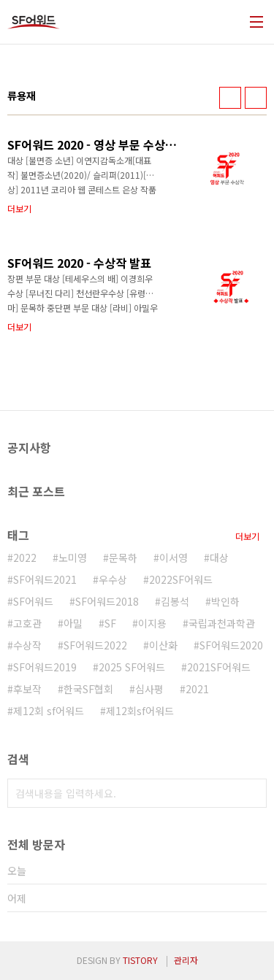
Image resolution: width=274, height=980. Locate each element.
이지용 (152, 623)
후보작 (27, 689)
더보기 (247, 536)
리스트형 (256, 98)
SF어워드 (33, 601)
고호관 (27, 623)
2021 (197, 689)
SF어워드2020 (231, 645)
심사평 (149, 689)
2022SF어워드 (181, 579)
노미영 (73, 557)
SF (110, 623)
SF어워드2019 (45, 667)
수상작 (27, 645)
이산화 (163, 645)
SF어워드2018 (107, 601)
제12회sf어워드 (140, 711)
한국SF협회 (88, 689)
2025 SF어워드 (132, 667)
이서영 (174, 557)
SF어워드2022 (95, 645)
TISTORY (140, 960)
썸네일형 (230, 98)
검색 (252, 793)
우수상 (113, 579)
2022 (25, 557)
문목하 (123, 557)
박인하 (225, 601)
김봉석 (175, 601)
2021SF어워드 (219, 667)
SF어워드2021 (45, 579)
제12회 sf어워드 (49, 711)
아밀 (73, 623)
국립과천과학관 (222, 623)
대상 (219, 557)
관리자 (186, 960)
